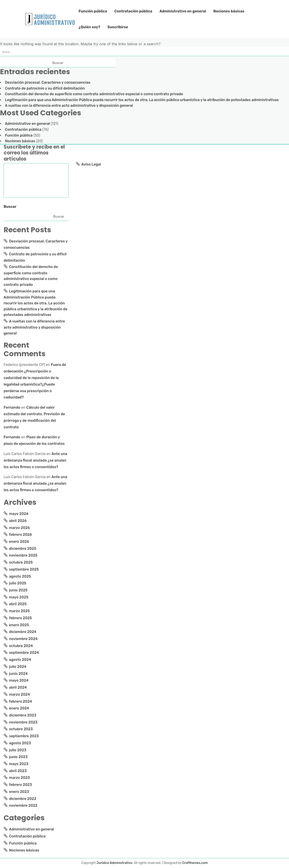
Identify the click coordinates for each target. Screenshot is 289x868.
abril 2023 (18, 771)
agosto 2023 (20, 743)
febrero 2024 (21, 701)
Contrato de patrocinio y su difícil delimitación (45, 88)
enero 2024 (19, 708)
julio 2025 (18, 583)
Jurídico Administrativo (114, 863)
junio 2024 (18, 674)
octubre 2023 (21, 729)
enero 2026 (19, 542)
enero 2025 (19, 625)
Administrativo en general (183, 11)
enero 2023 (19, 792)
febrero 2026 (20, 535)
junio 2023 (18, 757)
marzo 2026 (19, 528)
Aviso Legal (91, 164)
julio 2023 (18, 750)
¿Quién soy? (89, 27)
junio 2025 (18, 590)
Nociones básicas (229, 11)
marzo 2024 (19, 694)
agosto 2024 (20, 660)
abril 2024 (18, 687)
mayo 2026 (19, 514)
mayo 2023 (19, 764)
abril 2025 (18, 604)
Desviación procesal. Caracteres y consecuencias (48, 82)
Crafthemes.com (195, 863)
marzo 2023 (19, 778)
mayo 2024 (19, 680)
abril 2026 (18, 521)
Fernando (12, 407)
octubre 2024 (21, 646)
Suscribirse (118, 27)
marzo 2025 (19, 611)
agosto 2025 (20, 576)
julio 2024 (18, 667)
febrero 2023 (20, 785)
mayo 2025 (19, 597)
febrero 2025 (20, 618)
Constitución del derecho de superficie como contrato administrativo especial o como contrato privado (94, 94)
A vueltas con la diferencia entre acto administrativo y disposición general (69, 106)
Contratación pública (133, 11)
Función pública (93, 11)
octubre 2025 (21, 562)
